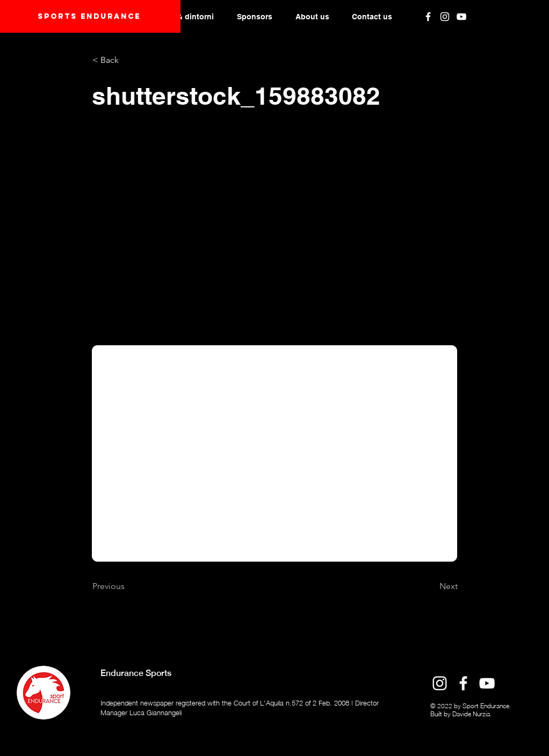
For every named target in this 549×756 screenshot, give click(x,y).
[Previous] (128, 586)
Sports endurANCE (89, 16)
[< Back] (128, 60)
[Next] (431, 586)
